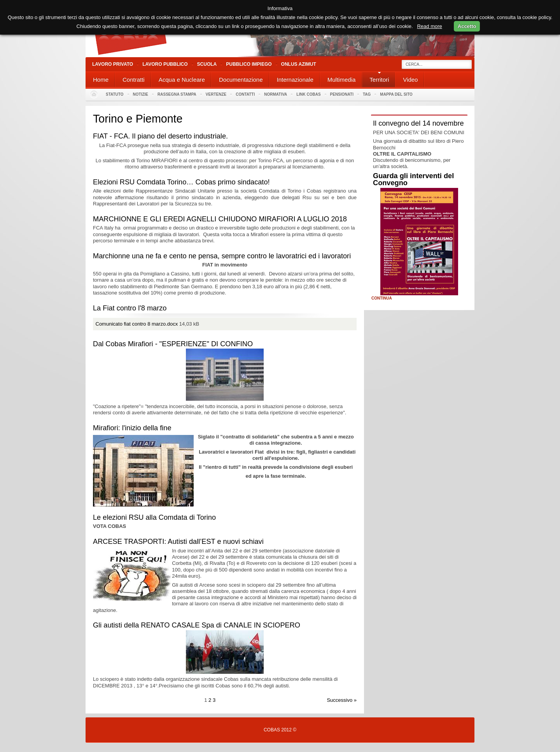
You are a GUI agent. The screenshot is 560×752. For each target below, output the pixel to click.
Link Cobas (308, 94)
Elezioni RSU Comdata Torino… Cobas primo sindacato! (181, 182)
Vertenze (216, 94)
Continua (382, 298)
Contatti (245, 94)
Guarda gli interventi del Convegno (413, 179)
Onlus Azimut (299, 64)
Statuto (115, 94)
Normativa (276, 94)
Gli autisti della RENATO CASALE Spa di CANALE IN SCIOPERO (197, 625)
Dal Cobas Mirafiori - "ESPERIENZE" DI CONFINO (173, 344)
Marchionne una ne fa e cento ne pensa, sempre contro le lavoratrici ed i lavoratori (222, 256)
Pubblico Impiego (249, 64)
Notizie (141, 94)
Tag (367, 94)
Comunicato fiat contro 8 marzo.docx (137, 324)
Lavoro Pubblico (165, 64)
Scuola (207, 64)
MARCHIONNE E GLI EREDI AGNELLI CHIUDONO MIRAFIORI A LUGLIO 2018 (220, 219)
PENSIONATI (342, 94)
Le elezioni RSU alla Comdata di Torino (154, 517)
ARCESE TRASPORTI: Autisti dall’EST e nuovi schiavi (178, 542)
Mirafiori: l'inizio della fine (132, 428)
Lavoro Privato (113, 64)
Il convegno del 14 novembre (418, 123)
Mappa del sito (396, 94)
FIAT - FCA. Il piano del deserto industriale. (160, 136)
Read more (429, 26)
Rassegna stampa (177, 94)
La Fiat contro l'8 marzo (130, 308)
